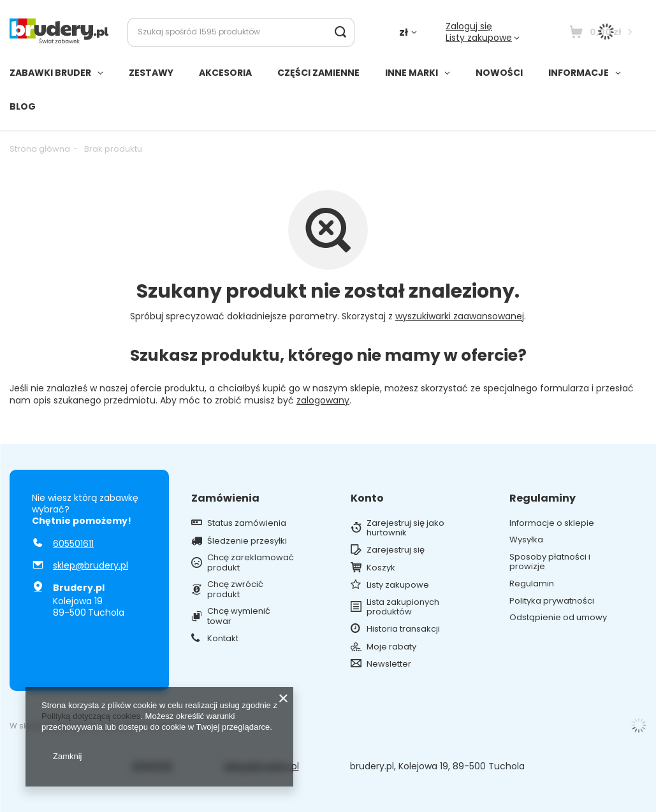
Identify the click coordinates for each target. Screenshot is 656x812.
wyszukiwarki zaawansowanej (460, 316)
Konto (367, 499)
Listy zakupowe (479, 38)
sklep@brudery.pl (91, 565)
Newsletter (389, 664)
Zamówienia (225, 499)
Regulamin (532, 584)
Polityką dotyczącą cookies (91, 716)
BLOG (23, 106)
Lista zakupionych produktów (403, 607)
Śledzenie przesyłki (247, 541)
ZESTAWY (151, 73)
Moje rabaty (391, 647)
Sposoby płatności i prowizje (550, 562)
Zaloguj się (469, 26)
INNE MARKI (412, 73)
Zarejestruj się (396, 550)
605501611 (73, 544)
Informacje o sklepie (552, 523)
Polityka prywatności (552, 601)
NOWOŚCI (499, 73)
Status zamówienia (247, 523)
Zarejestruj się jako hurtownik (405, 528)
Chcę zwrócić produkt (235, 589)
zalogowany (323, 400)
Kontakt (223, 639)
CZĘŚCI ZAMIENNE (318, 73)
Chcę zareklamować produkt (251, 562)
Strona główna (40, 149)
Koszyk (381, 568)
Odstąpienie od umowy (558, 618)
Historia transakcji (403, 629)
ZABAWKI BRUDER (50, 73)
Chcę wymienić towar (239, 616)
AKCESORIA (225, 73)
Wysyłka (526, 540)
